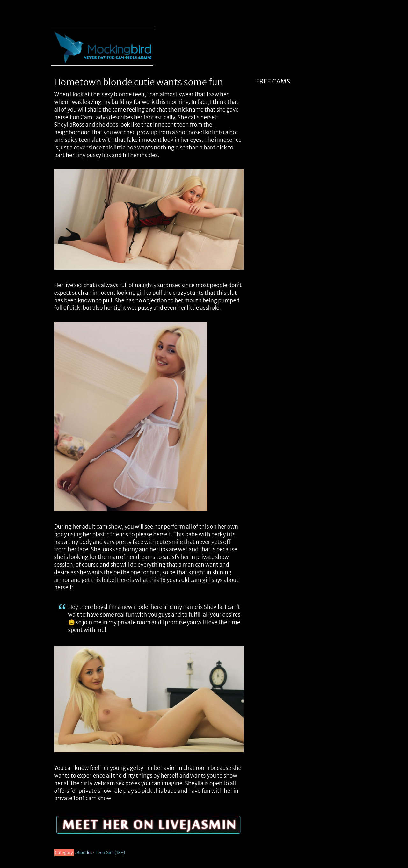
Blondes (84, 853)
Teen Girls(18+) (110, 853)
